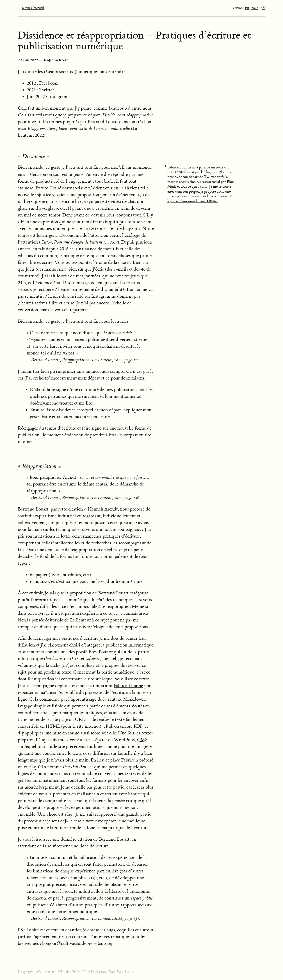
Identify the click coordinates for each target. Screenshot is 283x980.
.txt (247, 8)
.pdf (263, 8)
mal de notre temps (42, 215)
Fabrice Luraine (128, 686)
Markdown (134, 699)
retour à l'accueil (33, 8)
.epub (255, 8)
